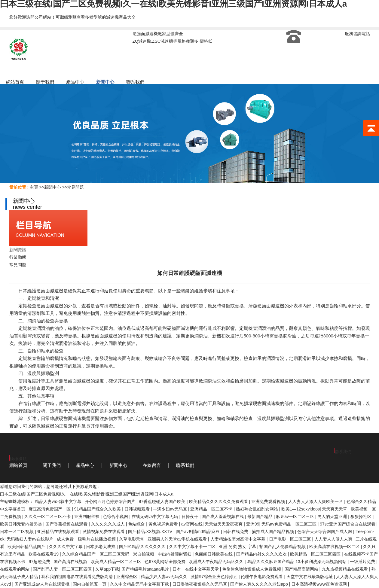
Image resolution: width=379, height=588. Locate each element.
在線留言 (152, 465)
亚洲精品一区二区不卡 (212, 509)
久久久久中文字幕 (66, 547)
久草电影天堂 (132, 539)
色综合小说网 (116, 516)
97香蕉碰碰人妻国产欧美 (163, 501)
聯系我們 (185, 465)
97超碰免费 (40, 562)
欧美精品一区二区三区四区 (316, 554)
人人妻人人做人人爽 (334, 539)
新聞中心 (53, 187)
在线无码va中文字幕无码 (156, 516)
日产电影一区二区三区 (291, 539)
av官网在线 (192, 524)
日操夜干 (191, 516)
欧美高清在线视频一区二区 (335, 547)
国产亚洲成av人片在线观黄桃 (43, 584)
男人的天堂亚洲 (333, 516)
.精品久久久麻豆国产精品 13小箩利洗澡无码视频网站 (297, 562)
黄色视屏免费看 (164, 524)
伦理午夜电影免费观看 (262, 577)
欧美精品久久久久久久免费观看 (219, 501)
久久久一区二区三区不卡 (48, 516)
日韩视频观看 (138, 509)
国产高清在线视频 (71, 562)
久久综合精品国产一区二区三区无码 (96, 554)
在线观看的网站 (15, 569)
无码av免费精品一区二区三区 (290, 524)
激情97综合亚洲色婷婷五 (214, 577)
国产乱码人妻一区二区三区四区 (63, 569)
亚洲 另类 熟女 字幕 (238, 547)
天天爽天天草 (335, 509)
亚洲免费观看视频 (269, 501)
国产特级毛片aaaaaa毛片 (146, 569)
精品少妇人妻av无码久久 (165, 577)
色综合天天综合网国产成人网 (325, 532)
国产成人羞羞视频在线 (223, 516)
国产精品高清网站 (302, 569)
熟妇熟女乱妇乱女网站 (258, 509)
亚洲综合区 (127, 577)
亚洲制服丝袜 (87, 516)
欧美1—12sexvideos (301, 509)
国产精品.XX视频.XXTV (151, 532)
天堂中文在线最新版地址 (310, 577)
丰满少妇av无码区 (171, 509)
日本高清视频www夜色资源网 (319, 584)
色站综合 (137, 524)
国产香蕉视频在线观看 (67, 524)
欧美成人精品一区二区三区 (117, 562)
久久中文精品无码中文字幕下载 (140, 584)
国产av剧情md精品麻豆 (198, 532)
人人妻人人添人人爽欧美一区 (316, 501)
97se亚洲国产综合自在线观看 (348, 524)
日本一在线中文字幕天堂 (196, 569)
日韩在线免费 (236, 532)
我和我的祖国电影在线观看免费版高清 (78, 577)
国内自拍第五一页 (90, 584)
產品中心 (85, 465)
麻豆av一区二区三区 (296, 516)
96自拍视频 (144, 554)
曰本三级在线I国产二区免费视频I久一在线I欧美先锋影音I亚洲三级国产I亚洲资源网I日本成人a (87, 494)
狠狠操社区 (362, 516)
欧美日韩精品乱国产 (27, 547)
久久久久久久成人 (109, 524)
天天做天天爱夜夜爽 (224, 524)
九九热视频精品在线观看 (345, 569)
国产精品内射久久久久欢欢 (262, 554)
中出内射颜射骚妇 (175, 554)
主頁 (34, 187)
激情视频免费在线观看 (104, 532)
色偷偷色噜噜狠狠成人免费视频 (252, 569)
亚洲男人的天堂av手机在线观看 (178, 539)
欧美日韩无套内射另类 (22, 524)
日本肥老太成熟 (101, 547)
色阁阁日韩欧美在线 (214, 554)
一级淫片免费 (363, 562)
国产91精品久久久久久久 (143, 547)
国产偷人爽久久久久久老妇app (260, 584)
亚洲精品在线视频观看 (59, 532)
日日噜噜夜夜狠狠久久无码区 (200, 584)
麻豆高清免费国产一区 (50, 509)
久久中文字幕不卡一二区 (193, 547)
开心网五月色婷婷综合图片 (111, 501)
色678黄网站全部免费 (165, 562)
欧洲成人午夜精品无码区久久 (217, 562)
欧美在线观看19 (44, 554)
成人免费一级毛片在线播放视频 (87, 539)
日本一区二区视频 (17, 532)
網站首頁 (18, 465)
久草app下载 (107, 569)
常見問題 (75, 187)
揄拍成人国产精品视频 (274, 532)
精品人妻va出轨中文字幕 (59, 501)
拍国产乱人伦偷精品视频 (283, 547)
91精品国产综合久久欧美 (98, 509)
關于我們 (52, 465)
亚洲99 (253, 524)
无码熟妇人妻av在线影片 (31, 539)
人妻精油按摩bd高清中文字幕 (238, 539)
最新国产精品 (261, 516)
